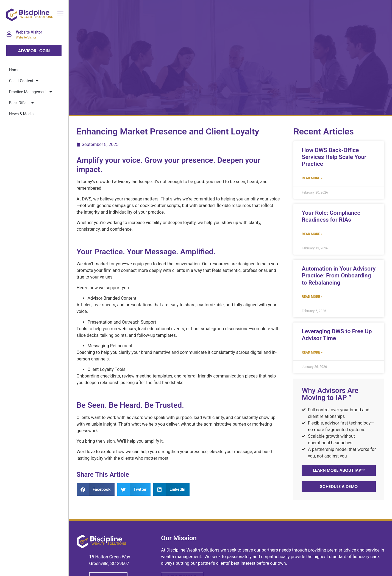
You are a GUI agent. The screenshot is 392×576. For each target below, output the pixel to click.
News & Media (21, 114)
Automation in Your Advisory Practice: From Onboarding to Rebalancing (339, 275)
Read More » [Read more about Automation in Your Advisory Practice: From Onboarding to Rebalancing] (312, 297)
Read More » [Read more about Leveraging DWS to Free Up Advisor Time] (312, 352)
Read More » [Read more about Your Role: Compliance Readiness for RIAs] (312, 234)
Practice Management (30, 92)
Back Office (21, 103)
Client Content (24, 81)
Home (14, 70)
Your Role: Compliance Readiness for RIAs (331, 216)
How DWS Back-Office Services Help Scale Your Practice (334, 157)
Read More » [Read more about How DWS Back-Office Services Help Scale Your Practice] (312, 178)
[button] (96, 490)
